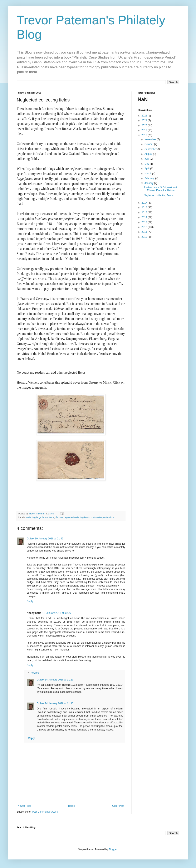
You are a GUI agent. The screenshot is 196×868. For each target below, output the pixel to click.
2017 (145, 203)
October (149, 144)
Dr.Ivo (30, 539)
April (147, 169)
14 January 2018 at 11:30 (59, 703)
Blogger (113, 849)
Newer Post (24, 806)
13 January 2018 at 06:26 (57, 613)
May (147, 164)
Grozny (59, 517)
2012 (145, 227)
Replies (35, 673)
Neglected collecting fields (158, 195)
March (148, 174)
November (151, 139)
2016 (145, 208)
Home (72, 806)
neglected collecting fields (77, 517)
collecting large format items (40, 517)
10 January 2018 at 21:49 (49, 539)
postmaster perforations (102, 517)
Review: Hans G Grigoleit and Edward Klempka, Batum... (160, 189)
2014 (145, 217)
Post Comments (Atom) (45, 812)
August (149, 154)
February (150, 178)
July (147, 159)
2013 (145, 222)
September (151, 149)
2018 (145, 135)
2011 (145, 232)
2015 (145, 213)
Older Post (118, 806)
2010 (145, 237)
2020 (145, 125)
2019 (145, 130)
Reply (30, 601)
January (149, 183)
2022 (145, 116)
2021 (145, 120)
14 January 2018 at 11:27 (59, 680)
